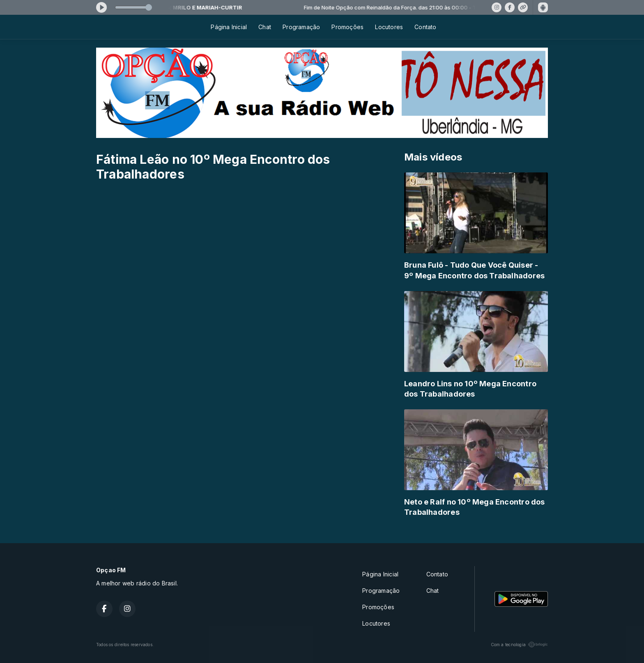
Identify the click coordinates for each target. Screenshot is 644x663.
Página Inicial (229, 27)
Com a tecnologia (519, 645)
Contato (425, 27)
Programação (301, 27)
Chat (265, 27)
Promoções (347, 27)
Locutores (389, 27)
